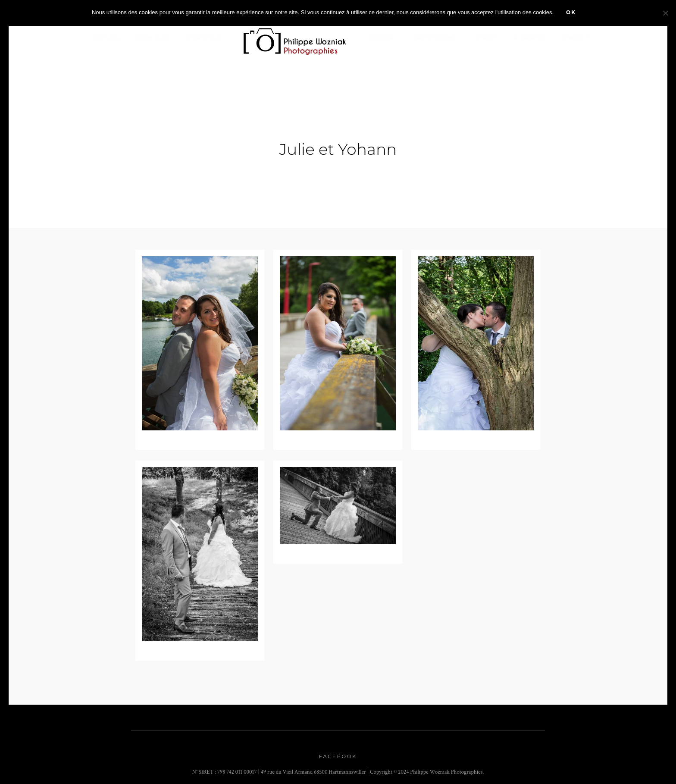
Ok (571, 12)
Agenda (380, 38)
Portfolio (205, 38)
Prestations (434, 38)
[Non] (665, 13)
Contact (574, 38)
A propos (530, 38)
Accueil (107, 38)
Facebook (338, 753)
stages (487, 38)
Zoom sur (151, 38)
